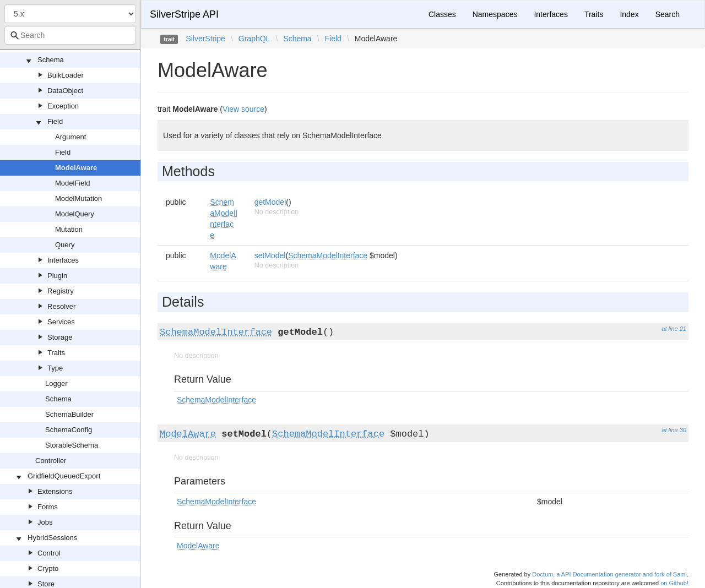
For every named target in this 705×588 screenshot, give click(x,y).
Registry (61, 291)
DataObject (65, 91)
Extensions (55, 491)
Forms (48, 507)
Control (49, 553)
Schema (51, 60)
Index (629, 14)
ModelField (73, 183)
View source (243, 109)
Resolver (61, 306)
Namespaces (495, 14)
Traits (56, 353)
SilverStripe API (184, 14)
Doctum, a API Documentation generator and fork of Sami (609, 574)
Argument (70, 137)
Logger (56, 383)
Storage (60, 337)
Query (65, 245)
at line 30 (674, 430)
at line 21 (674, 329)
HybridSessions (52, 538)
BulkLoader (66, 75)
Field (55, 121)
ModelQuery (75, 214)
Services (61, 322)
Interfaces (63, 260)
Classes (442, 14)
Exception (63, 106)
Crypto (48, 568)
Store (46, 584)
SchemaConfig (69, 430)
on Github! (674, 583)
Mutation (69, 229)
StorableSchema (72, 445)
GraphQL (254, 39)
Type (55, 368)
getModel (270, 202)
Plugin (57, 276)
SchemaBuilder (69, 414)
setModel (270, 255)
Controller (51, 461)
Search (668, 14)
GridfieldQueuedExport (64, 476)
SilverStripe (205, 39)
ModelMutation (78, 198)
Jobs (45, 522)
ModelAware (76, 168)
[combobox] (70, 35)
